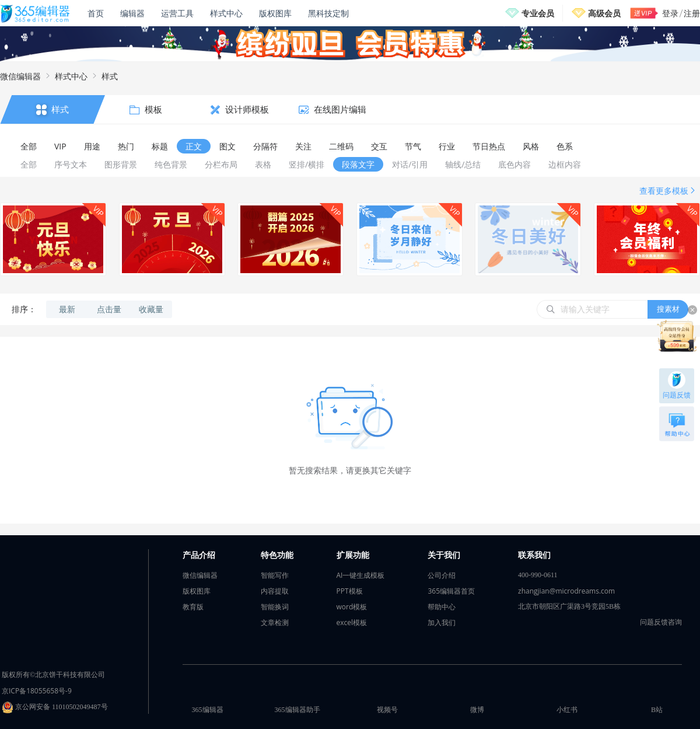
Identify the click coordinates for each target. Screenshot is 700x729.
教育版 (193, 607)
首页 (96, 13)
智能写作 (275, 575)
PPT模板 (350, 591)
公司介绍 (442, 575)
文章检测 (275, 622)
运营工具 (177, 13)
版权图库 (275, 13)
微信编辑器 (20, 76)
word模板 (352, 607)
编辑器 (132, 13)
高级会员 (604, 13)
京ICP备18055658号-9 (37, 691)
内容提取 (275, 591)
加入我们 (442, 622)
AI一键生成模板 (361, 575)
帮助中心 (442, 607)
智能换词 (275, 607)
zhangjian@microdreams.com (566, 591)
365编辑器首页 (451, 591)
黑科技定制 (328, 13)
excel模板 (352, 622)
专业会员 (538, 13)
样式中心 (226, 13)
